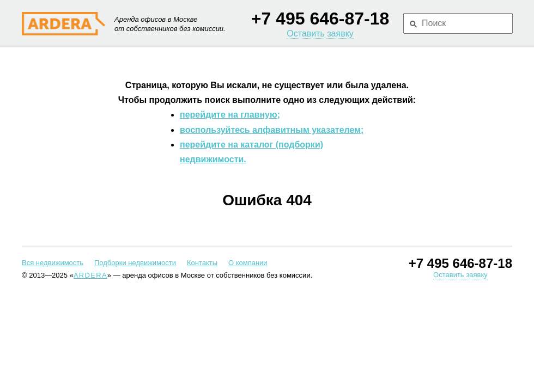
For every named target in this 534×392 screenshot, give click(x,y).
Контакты (202, 263)
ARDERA (90, 275)
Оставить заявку (320, 33)
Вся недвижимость (53, 263)
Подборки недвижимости (135, 263)
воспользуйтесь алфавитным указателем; (272, 130)
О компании (248, 263)
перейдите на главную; (230, 115)
